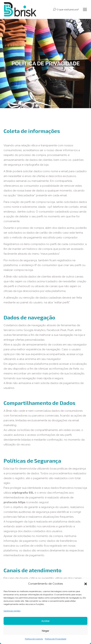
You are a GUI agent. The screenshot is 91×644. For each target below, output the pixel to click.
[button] (86, 584)
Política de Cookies (34, 639)
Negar (46, 631)
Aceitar (46, 621)
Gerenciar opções (12, 611)
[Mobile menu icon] (85, 9)
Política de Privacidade (56, 639)
